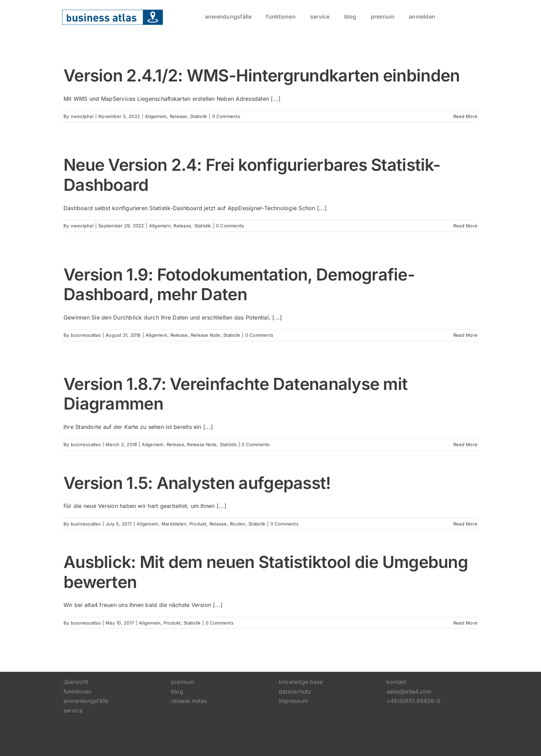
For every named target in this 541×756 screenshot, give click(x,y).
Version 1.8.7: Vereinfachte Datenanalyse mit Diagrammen (235, 394)
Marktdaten (174, 524)
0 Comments (226, 116)
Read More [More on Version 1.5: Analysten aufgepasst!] (465, 524)
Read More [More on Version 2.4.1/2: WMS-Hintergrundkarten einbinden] (465, 116)
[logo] (112, 12)
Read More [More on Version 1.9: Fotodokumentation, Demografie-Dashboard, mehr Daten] (465, 335)
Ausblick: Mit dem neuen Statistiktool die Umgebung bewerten (266, 572)
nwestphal (82, 116)
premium (183, 682)
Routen (238, 524)
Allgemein (156, 116)
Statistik (199, 116)
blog (177, 691)
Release (179, 116)
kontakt (396, 682)
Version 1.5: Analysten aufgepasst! (197, 483)
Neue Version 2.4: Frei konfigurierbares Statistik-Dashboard (252, 175)
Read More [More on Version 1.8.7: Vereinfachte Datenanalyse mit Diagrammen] (465, 444)
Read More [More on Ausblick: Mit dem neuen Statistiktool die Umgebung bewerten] (465, 623)
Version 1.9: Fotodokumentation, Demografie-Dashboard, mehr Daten (239, 284)
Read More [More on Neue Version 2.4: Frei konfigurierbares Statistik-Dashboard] (465, 226)
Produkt (198, 524)
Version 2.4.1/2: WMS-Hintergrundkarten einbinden (262, 75)
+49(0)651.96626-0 (413, 701)
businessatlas (86, 335)
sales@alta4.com (409, 691)
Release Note (206, 335)
